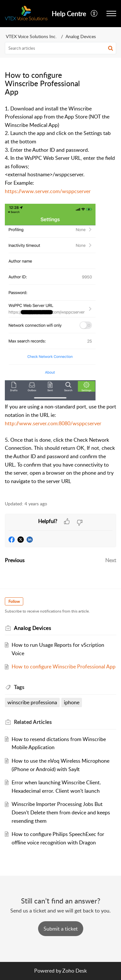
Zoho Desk (75, 971)
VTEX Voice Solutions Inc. (31, 36)
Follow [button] (14, 601)
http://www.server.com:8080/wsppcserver (53, 423)
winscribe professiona (32, 702)
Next (111, 560)
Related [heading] (33, 722)
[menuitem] (94, 14)
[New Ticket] (61, 929)
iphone (72, 702)
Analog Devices (81, 36)
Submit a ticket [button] (61, 929)
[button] (94, 14)
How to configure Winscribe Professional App (64, 666)
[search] (60, 48)
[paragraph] (60, 299)
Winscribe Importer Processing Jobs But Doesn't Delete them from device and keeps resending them (61, 812)
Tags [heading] (19, 687)
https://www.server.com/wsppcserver (48, 191)
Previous (15, 560)
